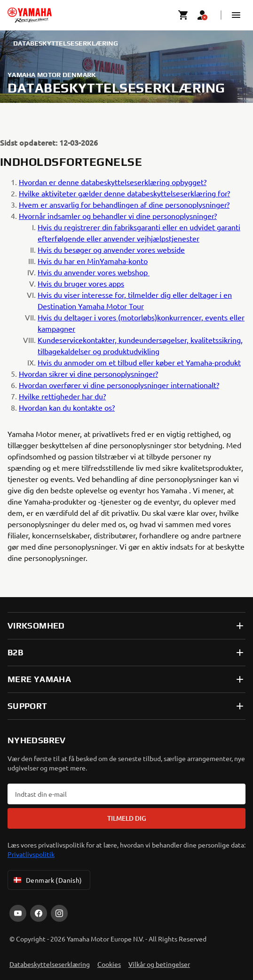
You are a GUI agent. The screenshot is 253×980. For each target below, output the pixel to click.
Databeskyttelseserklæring (50, 964)
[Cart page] (183, 15)
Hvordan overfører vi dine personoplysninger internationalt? (119, 385)
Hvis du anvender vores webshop (94, 272)
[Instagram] (59, 913)
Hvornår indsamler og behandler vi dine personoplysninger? (118, 216)
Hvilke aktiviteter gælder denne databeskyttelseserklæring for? (124, 193)
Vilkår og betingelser (159, 964)
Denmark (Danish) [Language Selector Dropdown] (47, 880)
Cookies (109, 964)
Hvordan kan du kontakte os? (67, 407)
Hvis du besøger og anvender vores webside (111, 249)
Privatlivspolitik (31, 854)
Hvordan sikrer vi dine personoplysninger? (88, 373)
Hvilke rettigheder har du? (62, 396)
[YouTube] (18, 913)
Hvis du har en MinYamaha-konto (93, 261)
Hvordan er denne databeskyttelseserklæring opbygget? (113, 182)
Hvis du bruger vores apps (81, 283)
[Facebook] (39, 913)
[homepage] (30, 15)
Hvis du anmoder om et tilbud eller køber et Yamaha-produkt (139, 362)
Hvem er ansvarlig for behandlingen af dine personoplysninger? (124, 204)
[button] (236, 15)
